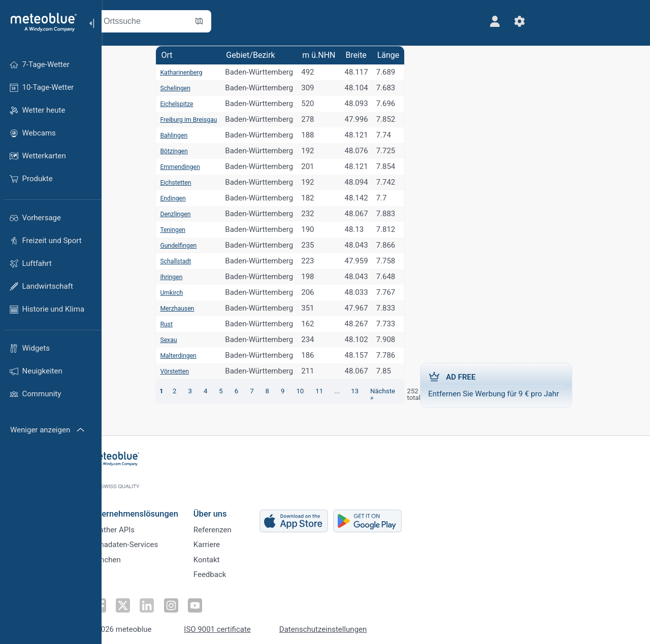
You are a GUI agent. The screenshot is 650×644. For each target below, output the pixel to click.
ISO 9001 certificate (240, 625)
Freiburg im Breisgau (179, 119)
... (336, 391)
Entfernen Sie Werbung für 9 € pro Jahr (536, 385)
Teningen (160, 229)
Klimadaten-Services (146, 539)
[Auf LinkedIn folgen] (168, 601)
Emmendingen (169, 166)
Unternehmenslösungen (156, 505)
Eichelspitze (165, 104)
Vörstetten (162, 371)
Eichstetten (163, 182)
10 (297, 391)
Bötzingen (161, 151)
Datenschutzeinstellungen (346, 625)
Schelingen (163, 88)
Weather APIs (135, 522)
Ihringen (158, 277)
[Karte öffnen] (225, 21)
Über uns (233, 505)
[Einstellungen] (459, 21)
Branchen (128, 556)
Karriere (230, 539)
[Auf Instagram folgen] (191, 601)
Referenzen (235, 522)
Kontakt (230, 556)
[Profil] (434, 21)
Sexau (155, 340)
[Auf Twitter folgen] (145, 601)
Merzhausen (165, 308)
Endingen (160, 198)
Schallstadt (163, 261)
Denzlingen (163, 214)
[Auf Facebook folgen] (121, 601)
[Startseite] (40, 22)
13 (354, 391)
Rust (152, 324)
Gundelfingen (167, 245)
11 (317, 391)
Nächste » (385, 391)
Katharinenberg (170, 72)
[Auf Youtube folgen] (215, 601)
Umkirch (158, 292)
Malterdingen (167, 355)
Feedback (233, 572)
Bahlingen (161, 135)
